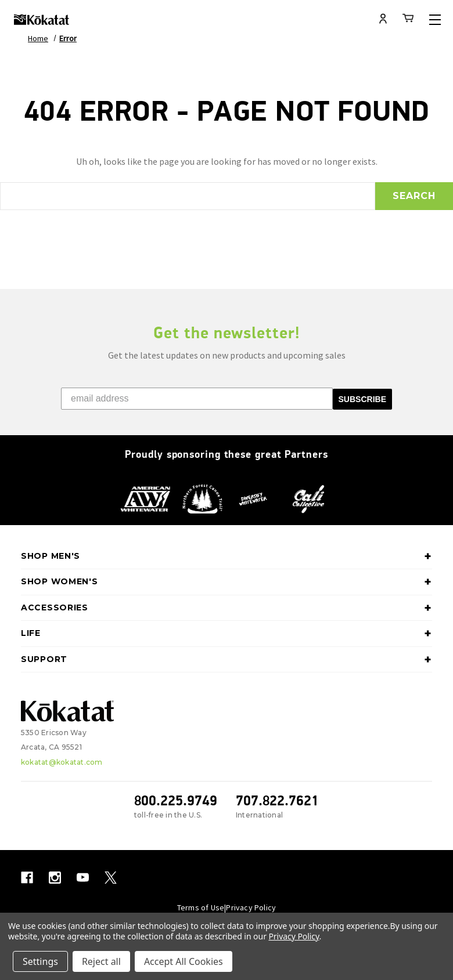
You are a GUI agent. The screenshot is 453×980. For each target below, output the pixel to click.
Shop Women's (227, 582)
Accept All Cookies (184, 961)
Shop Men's (227, 556)
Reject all (101, 961)
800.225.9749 (176, 800)
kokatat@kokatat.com (62, 762)
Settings (40, 961)
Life (227, 634)
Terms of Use (201, 907)
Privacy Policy (251, 907)
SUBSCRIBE (362, 399)
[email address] (197, 399)
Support (227, 660)
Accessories (227, 608)
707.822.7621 (277, 800)
